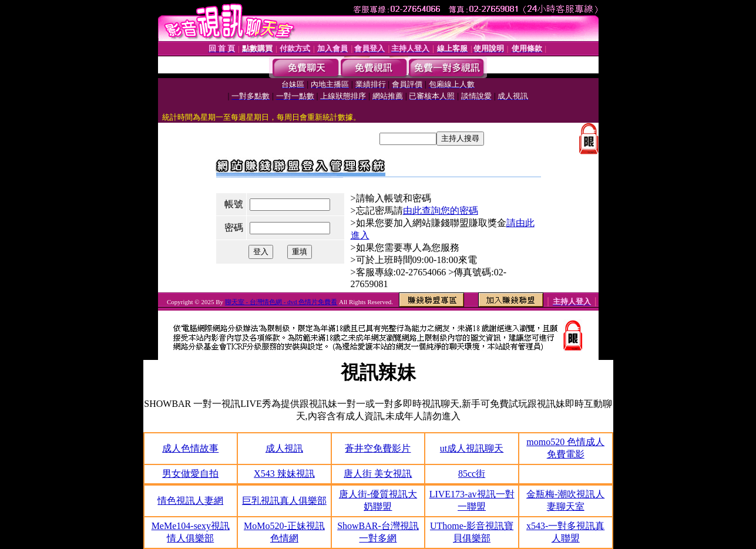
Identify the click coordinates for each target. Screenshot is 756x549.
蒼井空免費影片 (378, 448)
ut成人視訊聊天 (472, 448)
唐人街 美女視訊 (378, 474)
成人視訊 (284, 448)
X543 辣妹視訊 (284, 474)
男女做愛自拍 (190, 474)
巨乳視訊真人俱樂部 (284, 501)
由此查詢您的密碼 (441, 210)
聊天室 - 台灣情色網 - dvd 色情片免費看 (281, 302)
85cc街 (472, 474)
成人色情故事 (190, 448)
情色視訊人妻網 (190, 501)
